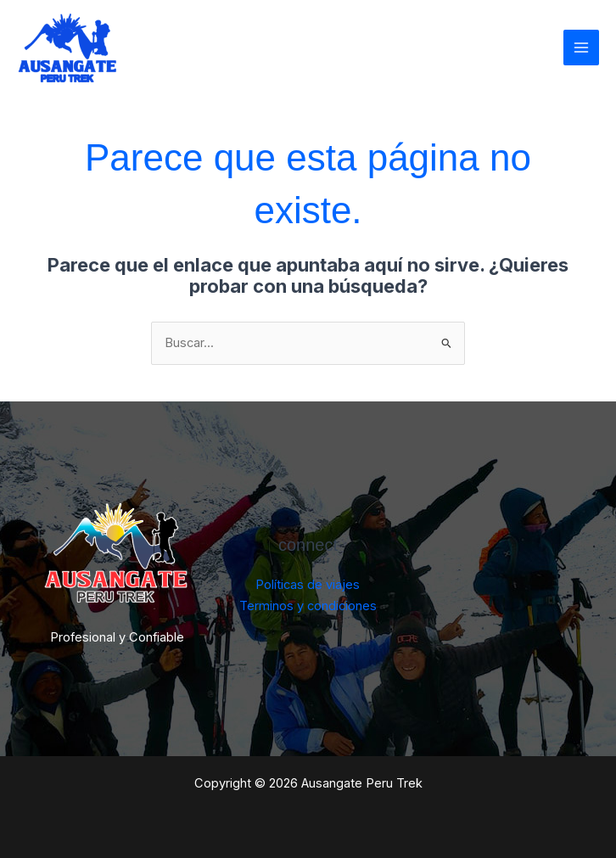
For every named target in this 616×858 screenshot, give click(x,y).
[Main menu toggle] (581, 48)
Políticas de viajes (308, 585)
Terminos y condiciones (308, 606)
